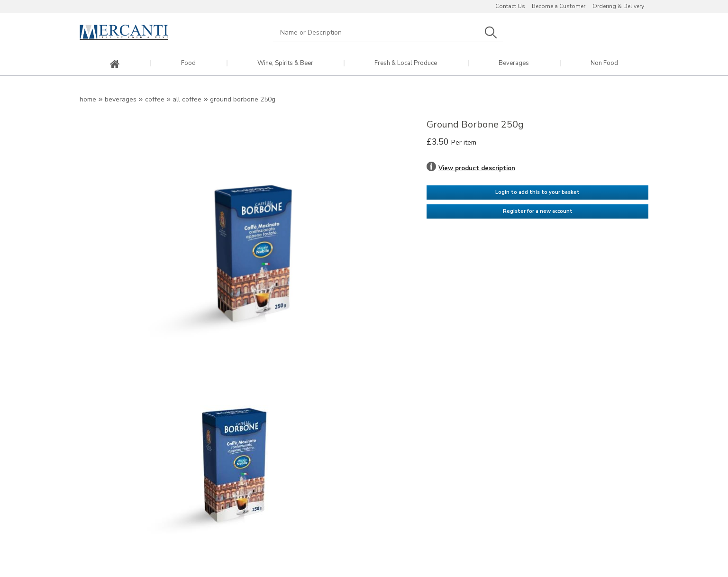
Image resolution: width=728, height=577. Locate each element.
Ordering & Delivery (618, 6)
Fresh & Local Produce (406, 63)
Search (491, 32)
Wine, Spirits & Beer (285, 63)
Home (88, 99)
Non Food (604, 63)
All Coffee (187, 99)
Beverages (514, 63)
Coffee (155, 99)
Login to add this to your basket (537, 192)
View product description (477, 168)
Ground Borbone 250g (243, 99)
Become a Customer (559, 6)
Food (188, 63)
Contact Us (510, 6)
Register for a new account (538, 211)
